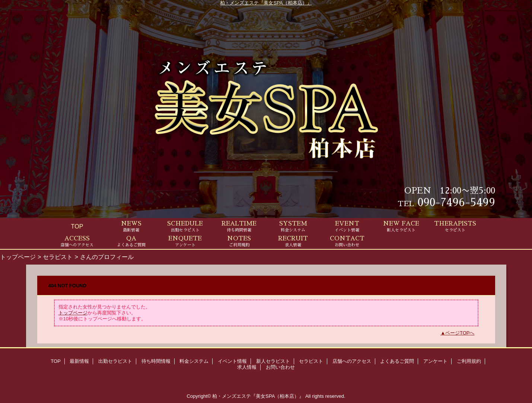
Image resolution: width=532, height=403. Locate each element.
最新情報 (79, 361)
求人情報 (247, 367)
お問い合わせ (280, 367)
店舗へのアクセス (352, 361)
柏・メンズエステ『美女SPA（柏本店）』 (266, 3)
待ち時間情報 (156, 361)
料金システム (194, 361)
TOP (77, 226)
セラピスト (58, 257)
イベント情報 (232, 361)
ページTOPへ (460, 333)
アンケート (435, 361)
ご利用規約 (469, 361)
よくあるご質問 (397, 361)
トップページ (18, 257)
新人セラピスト (273, 361)
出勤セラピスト (115, 361)
